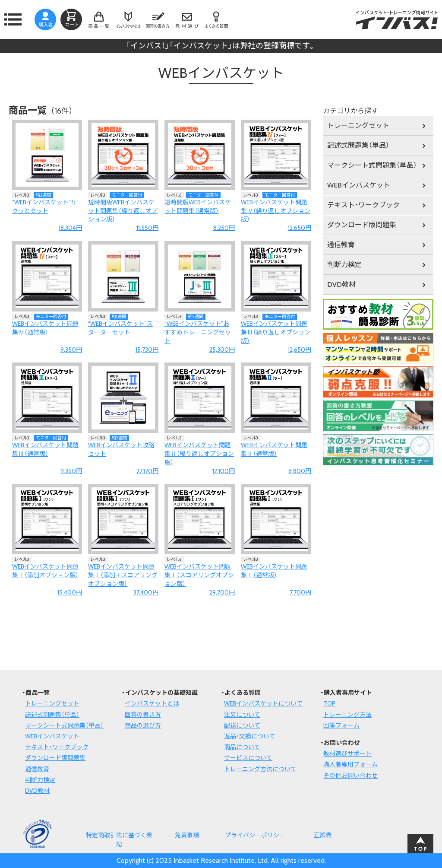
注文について (242, 715)
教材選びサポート (347, 754)
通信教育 (341, 245)
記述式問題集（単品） (358, 145)
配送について (242, 725)
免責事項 (187, 835)
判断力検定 (344, 265)
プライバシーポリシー (255, 835)
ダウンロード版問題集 (362, 225)
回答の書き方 (143, 715)
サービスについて (248, 758)
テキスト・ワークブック (363, 205)
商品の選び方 (143, 725)
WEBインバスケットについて (263, 703)
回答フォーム (341, 725)
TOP (329, 703)
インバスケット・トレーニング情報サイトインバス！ (397, 19)
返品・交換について (250, 736)
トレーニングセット (358, 126)
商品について (242, 747)
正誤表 (323, 835)
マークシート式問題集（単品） (372, 165)
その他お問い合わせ (350, 776)
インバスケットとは (152, 703)
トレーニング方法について (260, 769)
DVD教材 (341, 285)
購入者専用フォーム (350, 764)
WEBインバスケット (359, 185)
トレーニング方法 (347, 715)
